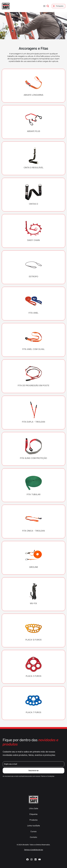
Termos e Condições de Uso (34, 850)
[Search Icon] (48, 6)
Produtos (33, 820)
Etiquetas (33, 814)
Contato (33, 837)
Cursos (33, 831)
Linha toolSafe (34, 826)
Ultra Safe (34, 808)
